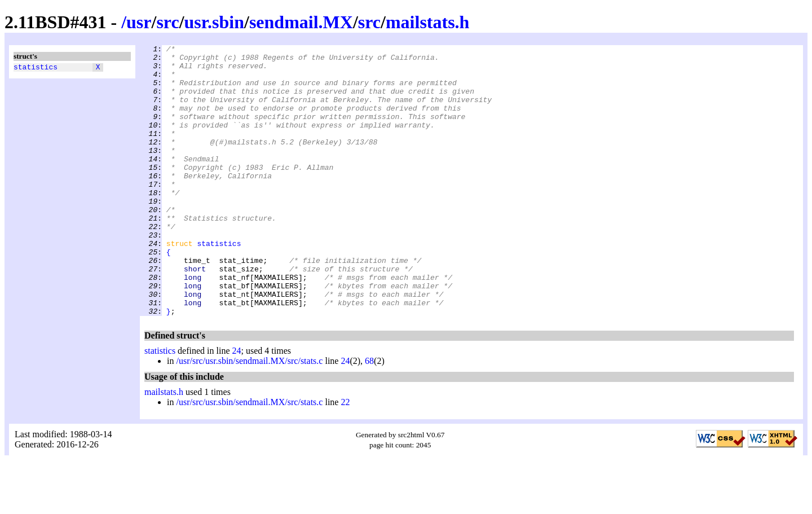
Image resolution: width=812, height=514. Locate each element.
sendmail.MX (301, 22)
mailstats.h (427, 22)
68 (369, 415)
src (167, 22)
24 (237, 405)
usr (139, 22)
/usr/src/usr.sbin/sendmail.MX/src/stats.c (249, 415)
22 (345, 456)
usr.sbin (214, 22)
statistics (36, 68)
